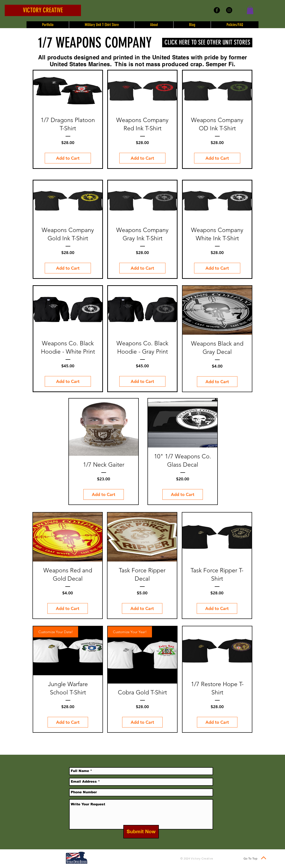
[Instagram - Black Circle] (229, 10)
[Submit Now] (141, 832)
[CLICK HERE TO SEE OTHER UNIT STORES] (207, 43)
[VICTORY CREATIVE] (43, 10)
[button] (250, 10)
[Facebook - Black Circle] (217, 10)
